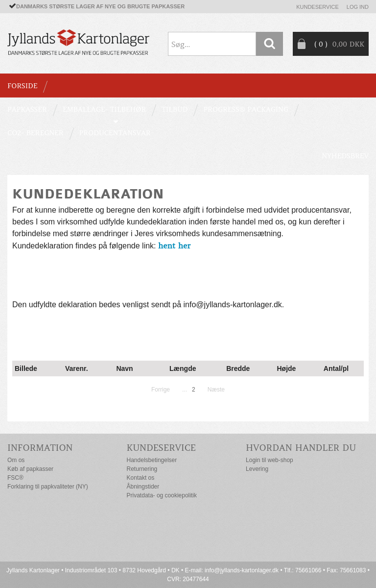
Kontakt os (141, 478)
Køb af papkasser (30, 469)
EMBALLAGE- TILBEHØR (104, 109)
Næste (216, 390)
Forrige (161, 390)
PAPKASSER (27, 109)
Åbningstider (143, 487)
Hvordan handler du (301, 448)
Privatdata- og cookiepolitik (162, 495)
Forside (22, 86)
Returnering (142, 469)
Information (40, 448)
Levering (257, 469)
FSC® (15, 478)
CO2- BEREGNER (35, 133)
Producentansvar (115, 133)
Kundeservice (317, 7)
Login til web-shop (270, 460)
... (185, 390)
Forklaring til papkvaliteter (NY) (48, 487)
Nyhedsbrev (345, 156)
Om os (16, 460)
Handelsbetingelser (152, 460)
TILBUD (175, 109)
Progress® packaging (246, 109)
